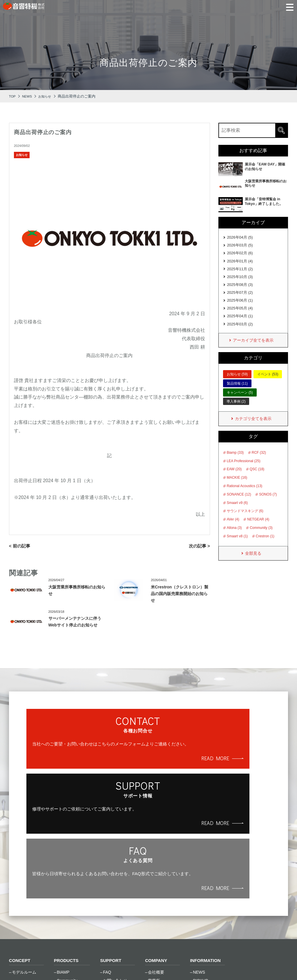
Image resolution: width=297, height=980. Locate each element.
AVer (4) (233, 529)
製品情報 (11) (237, 392)
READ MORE (68, 779)
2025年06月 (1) (240, 306)
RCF (61, 914)
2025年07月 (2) (240, 297)
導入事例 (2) (236, 410)
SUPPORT (111, 852)
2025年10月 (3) (240, 280)
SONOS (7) (268, 504)
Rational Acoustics (73, 906)
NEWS (199, 864)
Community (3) (261, 537)
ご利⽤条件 (70, 965)
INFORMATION (206, 852)
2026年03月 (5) (240, 246)
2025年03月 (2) (240, 331)
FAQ (107, 864)
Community (67, 872)
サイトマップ (107, 965)
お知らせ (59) (237, 383)
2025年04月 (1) (240, 323)
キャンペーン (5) (240, 401)
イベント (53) (268, 383)
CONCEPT (20, 852)
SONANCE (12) (239, 504)
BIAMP (63, 864)
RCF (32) (259, 462)
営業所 (154, 872)
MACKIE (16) (237, 487)
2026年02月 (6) (240, 255)
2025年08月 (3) (240, 289)
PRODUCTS (67, 852)
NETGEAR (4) (258, 529)
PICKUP (200, 872)
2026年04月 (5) (240, 238)
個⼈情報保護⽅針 (28, 965)
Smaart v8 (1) (237, 545)
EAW (61, 881)
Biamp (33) (235, 462)
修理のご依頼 (115, 881)
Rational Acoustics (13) (245, 495)
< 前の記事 (20, 546)
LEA (61, 897)
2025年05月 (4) (240, 315)
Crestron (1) (265, 545)
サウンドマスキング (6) (245, 520)
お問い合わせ (115, 872)
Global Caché (69, 889)
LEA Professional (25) (244, 470)
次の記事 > (199, 546)
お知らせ (22, 155)
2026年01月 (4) (240, 263)
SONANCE (67, 923)
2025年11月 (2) (240, 272)
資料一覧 (111, 897)
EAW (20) (234, 478)
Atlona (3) (234, 537)
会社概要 (156, 864)
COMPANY (157, 852)
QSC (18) (257, 478)
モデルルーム (24, 864)
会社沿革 (156, 881)
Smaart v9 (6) (237, 512)
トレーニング (115, 889)
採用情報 (156, 889)
